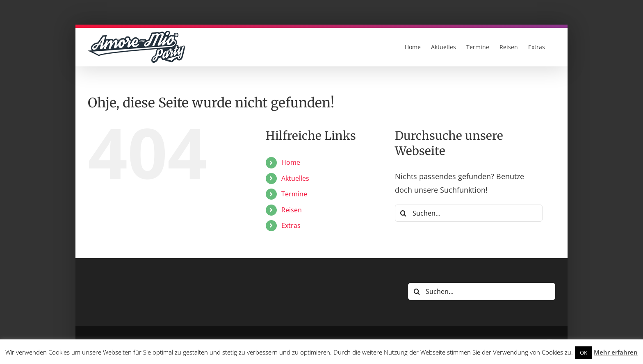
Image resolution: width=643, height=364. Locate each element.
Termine (294, 194)
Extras (291, 225)
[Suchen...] (469, 213)
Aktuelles (295, 178)
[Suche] (404, 213)
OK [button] (584, 353)
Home (291, 162)
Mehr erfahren (616, 352)
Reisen (292, 210)
